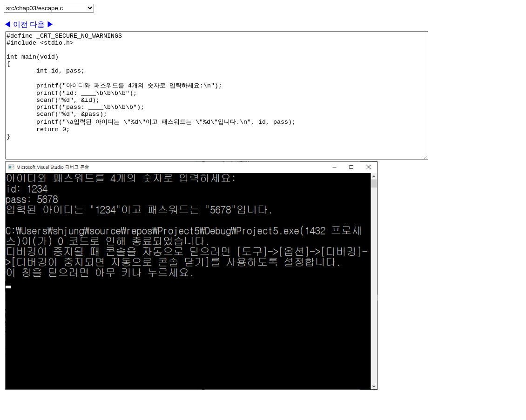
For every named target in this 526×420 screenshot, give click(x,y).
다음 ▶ (42, 24)
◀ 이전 (17, 24)
